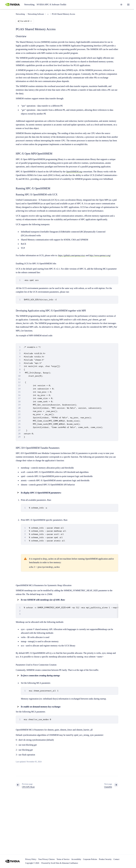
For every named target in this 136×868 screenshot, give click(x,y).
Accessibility (76, 859)
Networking (29, 5)
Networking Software (36, 14)
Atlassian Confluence (70, 863)
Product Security (105, 859)
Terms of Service (63, 859)
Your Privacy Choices (46, 859)
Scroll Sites (55, 863)
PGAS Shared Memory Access (63, 14)
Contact (116, 859)
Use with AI (25, 21)
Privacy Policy (31, 859)
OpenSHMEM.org (74, 172)
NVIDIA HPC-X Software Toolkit (51, 5)
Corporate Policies (90, 859)
